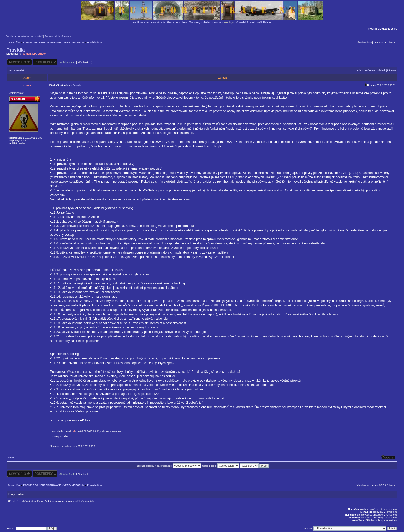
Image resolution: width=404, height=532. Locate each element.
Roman (26, 54)
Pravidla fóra (94, 42)
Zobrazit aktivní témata (58, 36)
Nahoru (12, 457)
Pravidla (16, 50)
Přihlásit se (265, 22)
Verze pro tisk (16, 70)
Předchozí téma (366, 70)
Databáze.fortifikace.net (165, 22)
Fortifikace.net (141, 22)
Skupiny (228, 22)
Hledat (206, 22)
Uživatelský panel (245, 22)
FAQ (198, 22)
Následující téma (386, 70)
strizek (42, 54)
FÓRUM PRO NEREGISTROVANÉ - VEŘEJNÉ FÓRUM (54, 42)
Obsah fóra (187, 22)
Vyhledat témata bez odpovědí (24, 36)
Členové (217, 22)
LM (34, 54)
